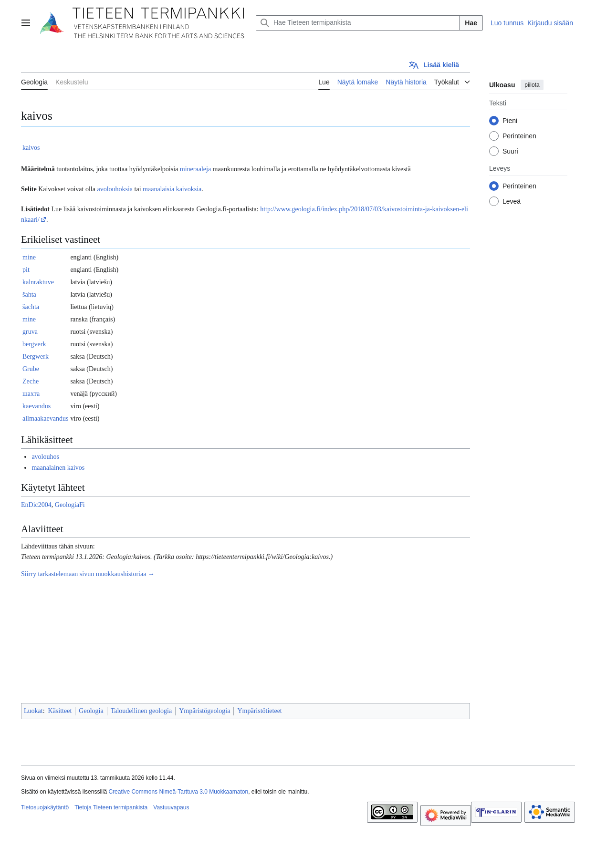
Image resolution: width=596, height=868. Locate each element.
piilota (532, 85)
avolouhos (45, 457)
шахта (31, 394)
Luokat (33, 711)
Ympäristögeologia (204, 711)
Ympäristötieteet (259, 711)
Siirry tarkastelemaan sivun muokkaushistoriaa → (88, 574)
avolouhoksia (115, 189)
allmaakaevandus (45, 418)
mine (29, 257)
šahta (29, 294)
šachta (31, 307)
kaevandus (37, 406)
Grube (31, 369)
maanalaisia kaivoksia (172, 189)
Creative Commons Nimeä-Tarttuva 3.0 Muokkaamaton (178, 792)
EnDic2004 (36, 505)
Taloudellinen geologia (141, 711)
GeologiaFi (70, 505)
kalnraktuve (38, 282)
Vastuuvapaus (171, 807)
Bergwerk (36, 356)
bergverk (34, 344)
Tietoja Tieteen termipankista (111, 807)
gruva (30, 332)
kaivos (31, 148)
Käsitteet (60, 711)
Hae (471, 23)
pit (26, 270)
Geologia (91, 711)
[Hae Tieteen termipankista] (358, 23)
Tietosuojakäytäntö (45, 807)
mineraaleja (195, 169)
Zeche (31, 381)
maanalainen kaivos (58, 468)
